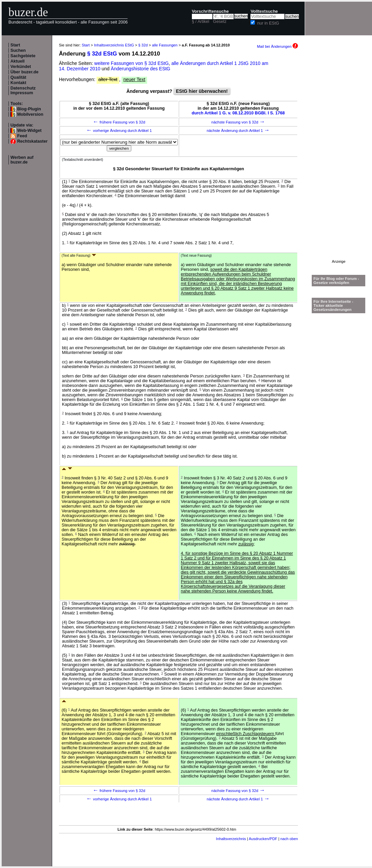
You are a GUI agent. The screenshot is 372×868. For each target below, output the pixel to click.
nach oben (289, 839)
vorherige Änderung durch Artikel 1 (119, 131)
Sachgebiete (23, 56)
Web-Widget (29, 131)
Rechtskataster (32, 141)
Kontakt (18, 83)
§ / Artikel (201, 22)
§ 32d (143, 45)
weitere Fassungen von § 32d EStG (131, 63)
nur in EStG (268, 23)
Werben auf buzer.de (22, 160)
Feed (22, 136)
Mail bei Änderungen (277, 46)
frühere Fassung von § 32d (119, 122)
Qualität (18, 77)
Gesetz (220, 22)
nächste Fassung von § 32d (238, 122)
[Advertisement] (339, 158)
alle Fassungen (165, 45)
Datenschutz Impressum (23, 91)
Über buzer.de (24, 72)
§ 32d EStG (102, 54)
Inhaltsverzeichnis (231, 839)
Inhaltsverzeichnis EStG (114, 45)
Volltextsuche (264, 11)
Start (15, 45)
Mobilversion (30, 114)
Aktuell (18, 61)
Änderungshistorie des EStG (141, 69)
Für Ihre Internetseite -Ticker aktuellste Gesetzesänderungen (333, 305)
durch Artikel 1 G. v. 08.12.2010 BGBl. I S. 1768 (238, 113)
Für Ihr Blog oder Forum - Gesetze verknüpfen (336, 281)
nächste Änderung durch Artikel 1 (238, 131)
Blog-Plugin (29, 109)
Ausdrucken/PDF (263, 839)
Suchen (18, 50)
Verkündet (21, 67)
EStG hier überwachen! (202, 91)
